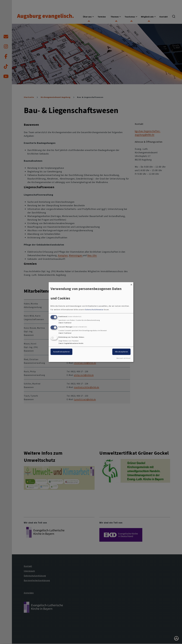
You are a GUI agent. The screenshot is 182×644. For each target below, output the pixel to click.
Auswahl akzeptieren (61, 352)
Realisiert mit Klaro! (123, 358)
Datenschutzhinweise (94, 310)
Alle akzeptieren (121, 352)
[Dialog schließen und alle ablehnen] (131, 284)
